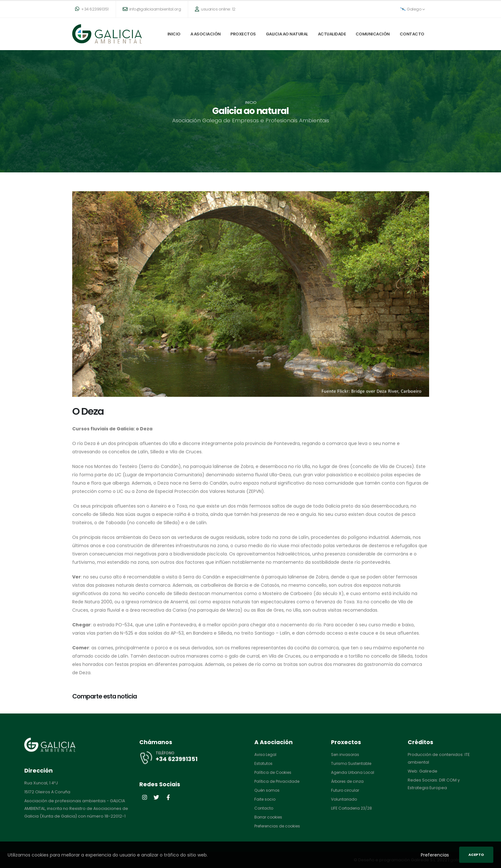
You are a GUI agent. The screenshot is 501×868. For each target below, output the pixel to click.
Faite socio (266, 799)
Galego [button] (413, 9)
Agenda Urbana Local (353, 772)
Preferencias (435, 855)
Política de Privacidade (278, 781)
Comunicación (373, 34)
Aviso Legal (266, 755)
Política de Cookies (274, 772)
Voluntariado (345, 799)
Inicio (174, 34)
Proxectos (243, 34)
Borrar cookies (270, 817)
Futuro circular (346, 790)
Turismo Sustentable (352, 763)
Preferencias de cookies (280, 826)
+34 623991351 (92, 9)
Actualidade (332, 34)
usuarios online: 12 (215, 9)
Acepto (476, 855)
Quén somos (268, 790)
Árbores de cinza (349, 781)
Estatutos (264, 763)
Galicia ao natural (287, 34)
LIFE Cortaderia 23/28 (353, 808)
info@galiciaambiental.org (152, 9)
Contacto (412, 34)
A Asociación (206, 34)
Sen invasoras (346, 755)
